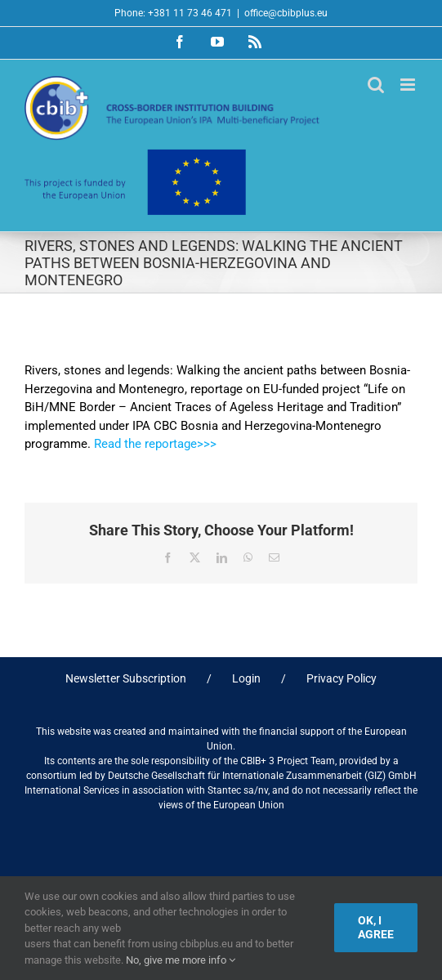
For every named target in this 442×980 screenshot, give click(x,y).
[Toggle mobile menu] (409, 85)
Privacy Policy (342, 678)
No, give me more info (181, 960)
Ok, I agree (376, 927)
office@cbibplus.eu (286, 13)
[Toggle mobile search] (376, 85)
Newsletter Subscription (126, 678)
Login (246, 678)
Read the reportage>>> (158, 444)
